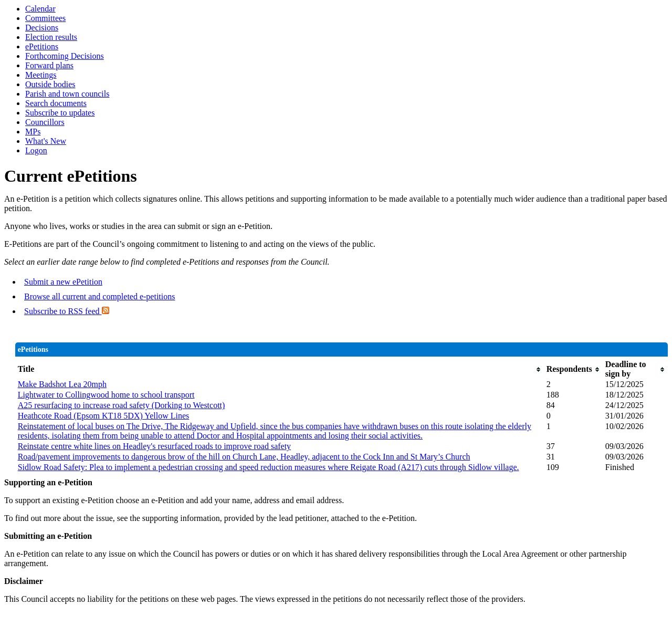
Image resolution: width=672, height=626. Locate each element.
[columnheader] (280, 369)
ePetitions (42, 46)
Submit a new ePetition (63, 282)
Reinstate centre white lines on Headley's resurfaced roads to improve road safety (154, 446)
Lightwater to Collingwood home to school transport (106, 395)
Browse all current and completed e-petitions (99, 296)
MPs (33, 132)
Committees (45, 18)
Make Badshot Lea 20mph (62, 384)
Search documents (56, 103)
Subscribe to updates (60, 113)
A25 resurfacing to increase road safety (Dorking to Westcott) (122, 405)
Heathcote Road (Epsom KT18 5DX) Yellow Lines (104, 416)
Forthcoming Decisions (65, 56)
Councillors (45, 122)
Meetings (41, 75)
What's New (46, 141)
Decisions (42, 28)
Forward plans (49, 65)
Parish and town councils (67, 94)
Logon (36, 150)
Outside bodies (50, 84)
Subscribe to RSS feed (67, 311)
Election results (51, 37)
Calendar (40, 9)
